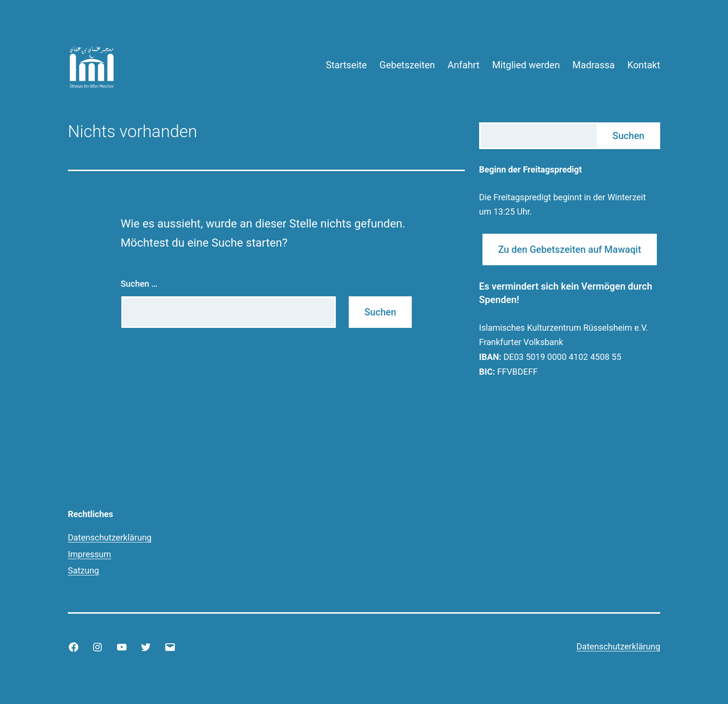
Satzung (83, 570)
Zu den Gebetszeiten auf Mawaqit (570, 249)
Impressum (90, 554)
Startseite (346, 65)
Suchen (628, 136)
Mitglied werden (526, 65)
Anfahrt (464, 65)
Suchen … (139, 284)
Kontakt (644, 65)
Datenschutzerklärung (110, 537)
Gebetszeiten (407, 65)
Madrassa (593, 65)
